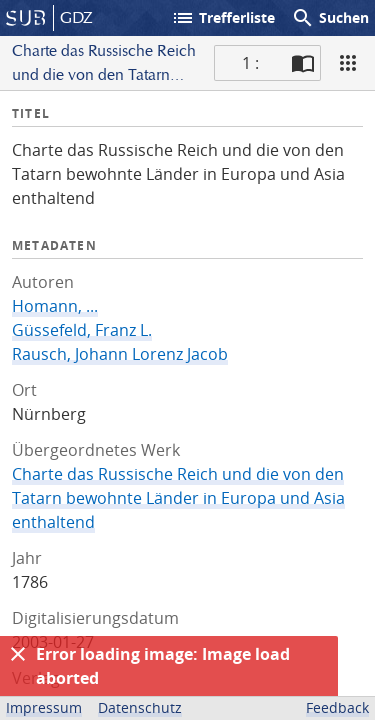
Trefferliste (223, 18)
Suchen (330, 18)
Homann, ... (55, 306)
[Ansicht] (348, 63)
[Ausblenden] (18, 654)
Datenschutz (140, 707)
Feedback (337, 707)
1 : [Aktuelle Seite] (250, 63)
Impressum (44, 707)
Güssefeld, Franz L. (82, 330)
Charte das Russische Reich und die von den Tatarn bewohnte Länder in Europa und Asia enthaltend (178, 498)
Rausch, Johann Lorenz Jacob (120, 354)
